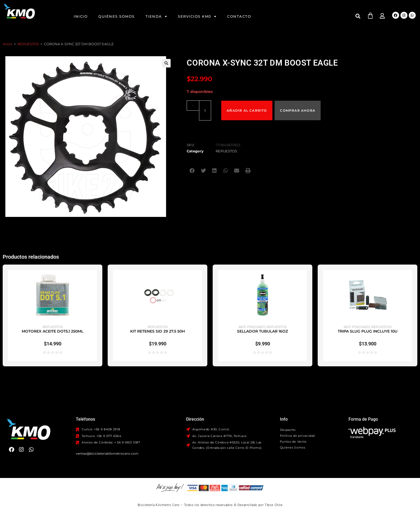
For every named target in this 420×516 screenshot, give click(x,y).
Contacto (239, 16)
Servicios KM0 (197, 16)
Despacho (288, 430)
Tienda (156, 16)
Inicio (81, 16)
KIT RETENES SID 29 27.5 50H (157, 331)
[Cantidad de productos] (201, 105)
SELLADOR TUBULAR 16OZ (262, 331)
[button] (358, 16)
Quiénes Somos (117, 16)
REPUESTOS (28, 44)
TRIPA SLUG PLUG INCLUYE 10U (368, 331)
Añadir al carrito (247, 105)
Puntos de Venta (293, 442)
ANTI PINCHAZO (252, 327)
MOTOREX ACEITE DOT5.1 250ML (52, 331)
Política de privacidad (297, 436)
